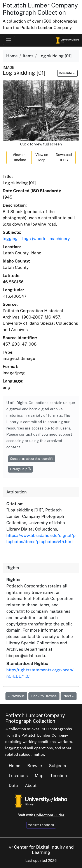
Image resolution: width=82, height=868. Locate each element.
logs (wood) (34, 239)
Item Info (67, 73)
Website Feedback (41, 825)
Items (28, 56)
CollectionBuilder (49, 815)
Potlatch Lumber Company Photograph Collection (40, 9)
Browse (35, 766)
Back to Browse (44, 696)
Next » (69, 696)
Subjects (58, 766)
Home (12, 56)
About (31, 785)
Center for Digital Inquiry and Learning (41, 850)
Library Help (20, 469)
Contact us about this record (32, 459)
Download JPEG (64, 157)
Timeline (59, 776)
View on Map (42, 157)
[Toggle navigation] (9, 40)
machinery (60, 239)
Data (13, 785)
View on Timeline (19, 157)
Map (39, 776)
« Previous (16, 696)
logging (10, 239)
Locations (18, 776)
